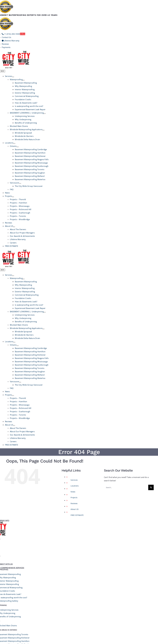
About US (75, 310)
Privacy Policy (59, 587)
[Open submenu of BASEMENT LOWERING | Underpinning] (45, 114)
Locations (75, 287)
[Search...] (126, 289)
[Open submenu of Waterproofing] (24, 80)
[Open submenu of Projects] (13, 197)
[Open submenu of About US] (14, 227)
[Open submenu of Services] (13, 77)
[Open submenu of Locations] (14, 143)
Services (74, 281)
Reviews (74, 305)
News (73, 293)
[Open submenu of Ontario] (18, 147)
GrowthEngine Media (108, 587)
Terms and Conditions (77, 587)
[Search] (151, 289)
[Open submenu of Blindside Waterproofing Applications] (43, 130)
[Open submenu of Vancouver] (20, 183)
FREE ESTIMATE (77, 316)
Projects (74, 299)
